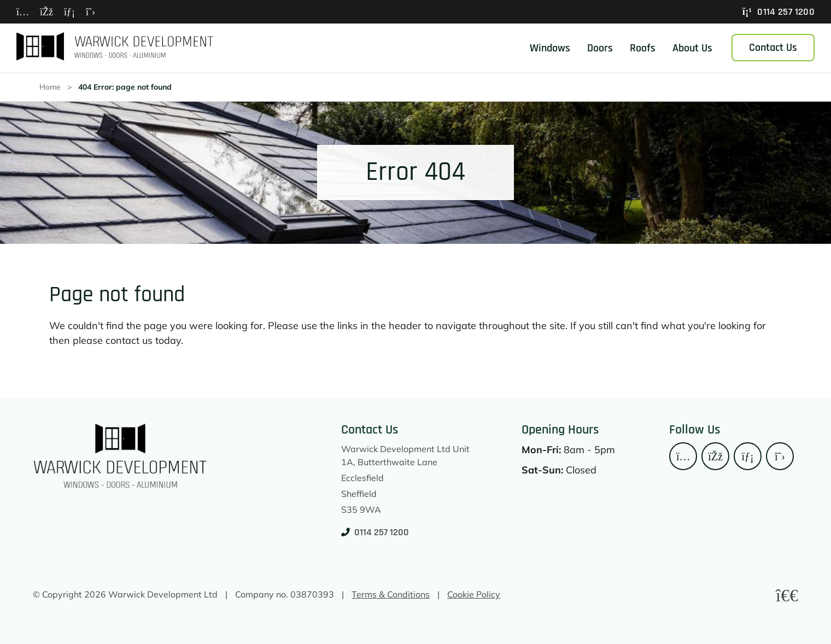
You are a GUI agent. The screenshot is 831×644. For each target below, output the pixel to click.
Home (54, 87)
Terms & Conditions (391, 594)
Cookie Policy (474, 594)
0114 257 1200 (779, 12)
